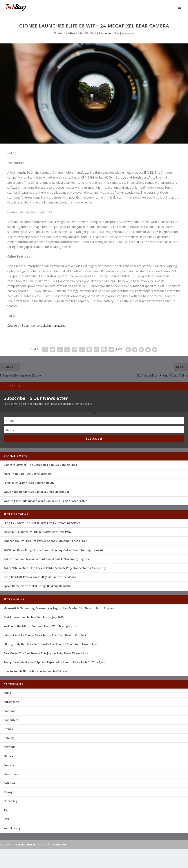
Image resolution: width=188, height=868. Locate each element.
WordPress (60, 844)
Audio (7, 692)
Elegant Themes (25, 844)
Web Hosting (12, 828)
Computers (11, 720)
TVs (6, 810)
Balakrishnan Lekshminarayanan (44, 325)
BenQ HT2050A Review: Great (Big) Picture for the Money (40, 577)
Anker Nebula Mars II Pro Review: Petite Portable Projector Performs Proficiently (55, 568)
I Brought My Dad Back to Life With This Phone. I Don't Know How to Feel (50, 644)
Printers (9, 765)
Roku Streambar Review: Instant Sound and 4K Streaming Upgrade (47, 559)
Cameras (105, 33)
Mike (72, 33)
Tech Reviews (18, 514)
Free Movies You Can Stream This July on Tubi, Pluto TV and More (46, 653)
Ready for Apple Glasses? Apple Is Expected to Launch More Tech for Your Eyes (54, 662)
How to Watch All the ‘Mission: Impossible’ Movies (35, 671)
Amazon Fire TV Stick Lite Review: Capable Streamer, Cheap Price (45, 541)
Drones (8, 729)
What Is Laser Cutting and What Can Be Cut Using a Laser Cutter (45, 501)
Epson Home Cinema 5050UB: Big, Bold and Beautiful (38, 586)
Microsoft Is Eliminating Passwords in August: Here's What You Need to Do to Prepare (59, 608)
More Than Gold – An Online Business (28, 473)
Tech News (16, 599)
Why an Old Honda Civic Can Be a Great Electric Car (36, 491)
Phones (8, 756)
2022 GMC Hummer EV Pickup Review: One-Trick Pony (38, 532)
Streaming (10, 801)
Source (12, 325)
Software (10, 783)
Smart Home (12, 774)
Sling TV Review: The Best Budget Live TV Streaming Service (42, 523)
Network (9, 747)
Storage (9, 792)
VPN (6, 819)
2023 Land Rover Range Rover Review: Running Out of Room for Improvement (53, 550)
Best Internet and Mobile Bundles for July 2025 (34, 617)
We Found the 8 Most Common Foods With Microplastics (40, 626)
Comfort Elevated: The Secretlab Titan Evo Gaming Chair (40, 464)
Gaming (9, 738)
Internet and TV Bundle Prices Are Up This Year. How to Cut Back (45, 635)
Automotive (11, 701)
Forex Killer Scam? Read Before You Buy (29, 482)
